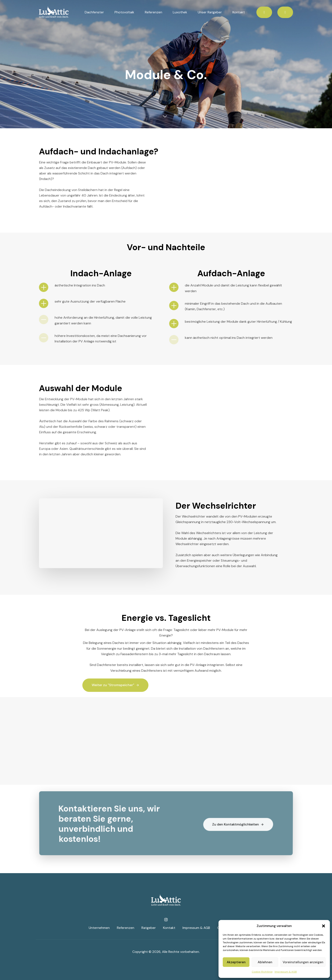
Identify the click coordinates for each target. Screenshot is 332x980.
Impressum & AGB (286, 972)
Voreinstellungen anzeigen (303, 962)
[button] (324, 926)
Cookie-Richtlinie (262, 972)
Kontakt (239, 12)
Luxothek (180, 12)
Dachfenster (94, 12)
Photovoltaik (124, 12)
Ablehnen (265, 962)
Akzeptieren (236, 962)
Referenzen (154, 12)
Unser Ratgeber (210, 12)
